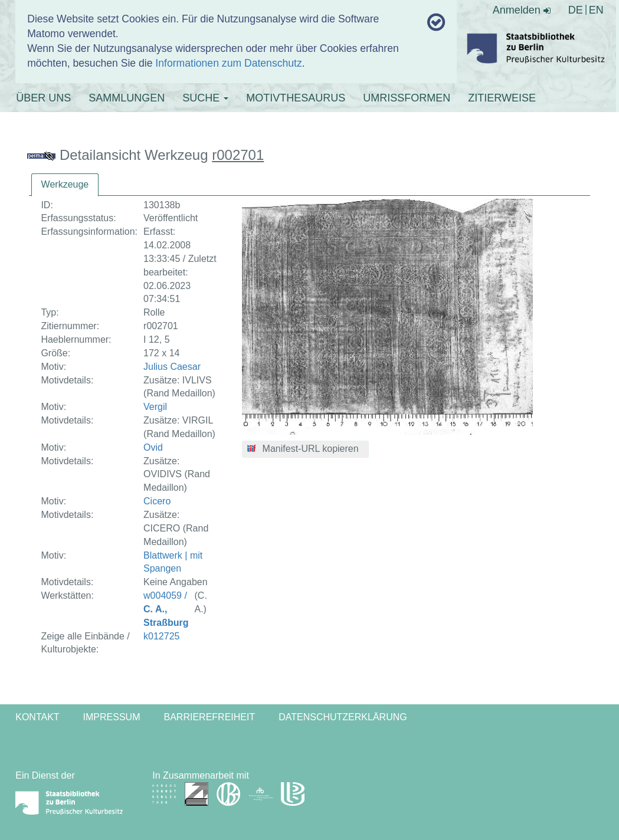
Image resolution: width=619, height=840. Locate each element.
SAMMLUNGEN (127, 98)
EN (596, 10)
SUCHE (205, 98)
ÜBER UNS (43, 98)
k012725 (161, 636)
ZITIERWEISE (502, 98)
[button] (305, 449)
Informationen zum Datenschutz (228, 63)
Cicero (157, 501)
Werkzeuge (65, 184)
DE (576, 10)
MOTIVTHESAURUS (296, 98)
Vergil (155, 407)
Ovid (153, 447)
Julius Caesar (172, 367)
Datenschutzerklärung (343, 717)
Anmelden (522, 10)
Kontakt (37, 717)
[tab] (65, 185)
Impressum (112, 717)
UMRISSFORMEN (407, 98)
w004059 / (166, 609)
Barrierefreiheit (210, 717)
